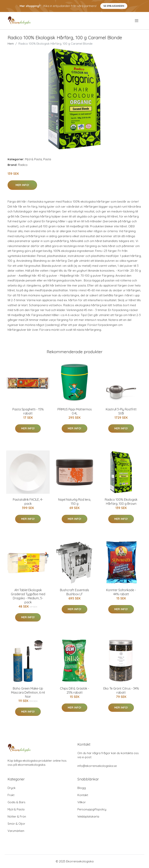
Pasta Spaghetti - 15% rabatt (28, 411)
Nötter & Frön (17, 816)
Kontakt (83, 795)
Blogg (82, 788)
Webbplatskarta (88, 816)
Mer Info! (22, 185)
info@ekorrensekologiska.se (97, 766)
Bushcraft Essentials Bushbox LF (74, 592)
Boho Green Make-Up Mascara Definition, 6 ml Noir (28, 692)
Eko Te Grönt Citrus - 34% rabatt (121, 690)
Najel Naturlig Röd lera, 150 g (74, 502)
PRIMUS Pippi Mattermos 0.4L (75, 411)
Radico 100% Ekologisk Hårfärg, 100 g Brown (121, 502)
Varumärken (16, 831)
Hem (11, 44)
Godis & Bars (16, 802)
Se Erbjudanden (114, 6)
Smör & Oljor (16, 824)
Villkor (82, 802)
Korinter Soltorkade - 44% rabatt (121, 592)
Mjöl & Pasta (33, 159)
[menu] (137, 21)
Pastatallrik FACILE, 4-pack (28, 502)
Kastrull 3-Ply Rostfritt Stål (121, 411)
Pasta (47, 159)
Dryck (12, 788)
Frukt (11, 795)
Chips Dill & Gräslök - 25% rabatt (74, 690)
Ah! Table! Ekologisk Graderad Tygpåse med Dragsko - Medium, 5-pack (28, 596)
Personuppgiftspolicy (92, 809)
